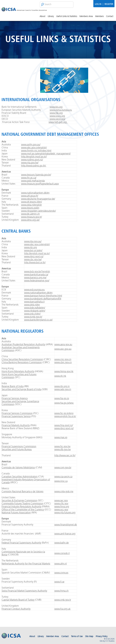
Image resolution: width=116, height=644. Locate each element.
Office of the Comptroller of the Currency (23, 510)
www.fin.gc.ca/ (29, 178)
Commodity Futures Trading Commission (23, 504)
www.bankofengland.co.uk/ (38, 320)
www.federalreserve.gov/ (37, 281)
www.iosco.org (57, 116)
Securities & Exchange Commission (19, 501)
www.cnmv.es (61, 573)
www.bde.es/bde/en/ (35, 308)
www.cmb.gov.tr (63, 600)
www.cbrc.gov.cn (63, 363)
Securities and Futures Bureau (17, 450)
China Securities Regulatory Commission (22, 360)
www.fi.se (59, 582)
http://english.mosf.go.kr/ (34, 157)
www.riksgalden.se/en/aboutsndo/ (38, 211)
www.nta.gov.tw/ (30, 163)
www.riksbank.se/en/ (35, 311)
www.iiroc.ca (61, 481)
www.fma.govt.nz (63, 426)
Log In (98, 4)
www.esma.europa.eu (61, 110)
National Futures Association (16, 513)
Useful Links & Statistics (67, 16)
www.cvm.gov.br (63, 468)
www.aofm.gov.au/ (31, 145)
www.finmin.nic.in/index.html (36, 151)
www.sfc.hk (60, 376)
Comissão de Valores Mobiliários (18, 468)
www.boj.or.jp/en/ (33, 251)
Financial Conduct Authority (16, 609)
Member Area (52, 637)
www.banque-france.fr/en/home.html (43, 296)
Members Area (86, 16)
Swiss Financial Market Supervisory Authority (24, 591)
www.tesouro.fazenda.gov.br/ (36, 175)
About (42, 16)
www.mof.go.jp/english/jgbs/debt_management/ (46, 154)
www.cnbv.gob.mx (64, 492)
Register (109, 4)
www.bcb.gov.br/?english (37, 272)
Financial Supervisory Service (16, 417)
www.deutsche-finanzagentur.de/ (38, 199)
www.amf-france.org (65, 534)
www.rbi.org (31, 248)
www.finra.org (62, 507)
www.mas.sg (61, 438)
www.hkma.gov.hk (64, 372)
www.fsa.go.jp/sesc (64, 403)
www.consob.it (62, 553)
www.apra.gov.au (63, 345)
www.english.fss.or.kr (65, 417)
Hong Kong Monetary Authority (18, 372)
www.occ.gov (61, 510)
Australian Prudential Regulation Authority (23, 345)
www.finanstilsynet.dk (66, 525)
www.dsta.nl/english (31, 205)
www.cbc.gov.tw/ (33, 260)
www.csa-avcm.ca (63, 477)
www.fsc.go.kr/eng (64, 414)
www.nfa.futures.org (65, 513)
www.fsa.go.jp (62, 399)
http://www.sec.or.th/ (65, 456)
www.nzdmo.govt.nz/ (32, 160)
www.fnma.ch (61, 591)
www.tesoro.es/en (30, 208)
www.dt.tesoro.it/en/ (31, 202)
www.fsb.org (56, 113)
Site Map (89, 637)
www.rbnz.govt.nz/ (34, 257)
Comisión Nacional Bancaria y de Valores (23, 492)
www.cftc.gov (61, 504)
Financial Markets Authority (16, 426)
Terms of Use (77, 637)
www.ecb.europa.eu (34, 290)
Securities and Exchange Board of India (22, 390)
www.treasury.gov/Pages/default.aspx (40, 184)
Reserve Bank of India (13, 387)
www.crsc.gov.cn (63, 360)
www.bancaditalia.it (34, 302)
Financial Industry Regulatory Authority (22, 507)
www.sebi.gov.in (63, 390)
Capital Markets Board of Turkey (18, 600)
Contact (110, 16)
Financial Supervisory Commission (19, 447)
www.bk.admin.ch (30, 214)
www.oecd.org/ (57, 119)
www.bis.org (56, 107)
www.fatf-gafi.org (58, 122)
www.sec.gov (61, 501)
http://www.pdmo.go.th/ (34, 166)
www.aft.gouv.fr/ (30, 196)
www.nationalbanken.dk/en (35, 193)
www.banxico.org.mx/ (35, 278)
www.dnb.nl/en (32, 305)
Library (51, 16)
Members (99, 16)
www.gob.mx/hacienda (33, 181)
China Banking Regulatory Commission (22, 363)
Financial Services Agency (15, 399)
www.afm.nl (61, 564)
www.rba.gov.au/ (33, 242)
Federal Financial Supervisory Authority (21, 543)
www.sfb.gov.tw (63, 450)
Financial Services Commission (17, 414)
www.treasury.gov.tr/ (31, 217)
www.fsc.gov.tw (62, 447)
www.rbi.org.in (62, 387)
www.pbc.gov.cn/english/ (34, 148)
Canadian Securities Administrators (20, 477)
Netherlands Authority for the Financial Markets (26, 564)
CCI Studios (110, 641)
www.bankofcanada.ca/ (36, 275)
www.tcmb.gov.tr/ (33, 317)
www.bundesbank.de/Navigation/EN (43, 299)
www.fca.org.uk (62, 609)
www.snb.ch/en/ (32, 314)
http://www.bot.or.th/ (35, 263)
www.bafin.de (62, 543)
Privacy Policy (102, 637)
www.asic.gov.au (63, 349)
